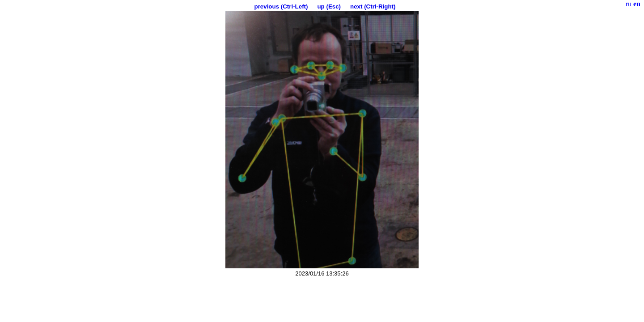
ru (629, 4)
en (637, 4)
